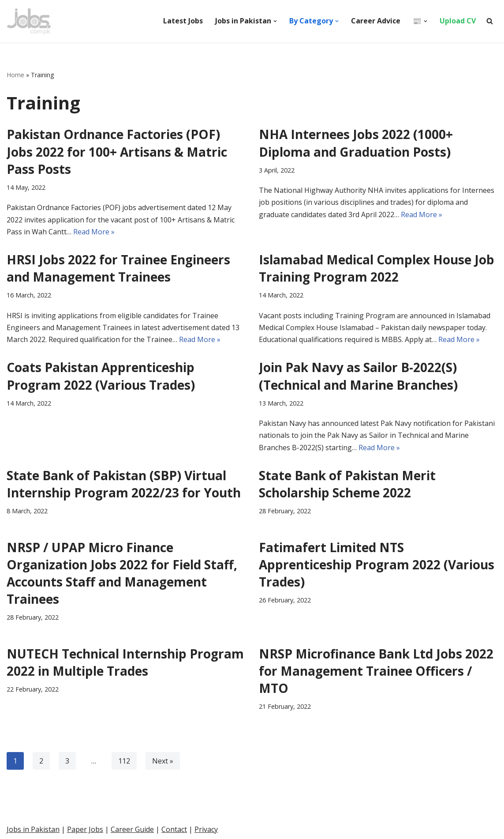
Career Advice (376, 21)
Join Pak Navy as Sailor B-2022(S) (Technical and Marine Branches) (358, 376)
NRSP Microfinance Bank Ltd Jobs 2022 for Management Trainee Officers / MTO (376, 671)
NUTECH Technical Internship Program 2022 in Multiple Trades (125, 662)
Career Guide (132, 829)
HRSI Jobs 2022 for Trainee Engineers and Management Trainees (118, 268)
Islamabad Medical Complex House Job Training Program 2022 (377, 268)
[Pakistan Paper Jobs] (29, 21)
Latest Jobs (183, 21)
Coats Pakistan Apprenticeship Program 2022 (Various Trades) (101, 376)
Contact (174, 829)
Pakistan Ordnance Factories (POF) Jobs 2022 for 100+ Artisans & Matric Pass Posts (117, 151)
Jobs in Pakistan (33, 829)
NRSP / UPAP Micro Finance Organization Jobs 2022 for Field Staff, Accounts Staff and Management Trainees (122, 573)
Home (15, 75)
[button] (275, 21)
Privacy (206, 829)
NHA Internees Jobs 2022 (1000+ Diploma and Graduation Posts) (356, 143)
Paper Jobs (85, 829)
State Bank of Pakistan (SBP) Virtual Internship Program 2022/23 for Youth (124, 484)
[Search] (490, 21)
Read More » (94, 232)
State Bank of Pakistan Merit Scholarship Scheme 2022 (347, 484)
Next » (163, 761)
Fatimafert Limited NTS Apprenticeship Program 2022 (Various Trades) (377, 564)
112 (124, 761)
